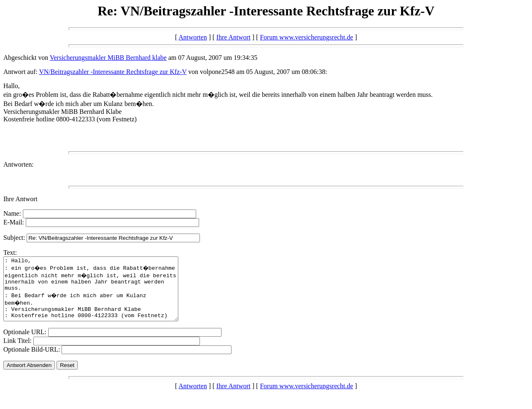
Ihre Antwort (234, 37)
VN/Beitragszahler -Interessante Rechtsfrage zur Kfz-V (113, 72)
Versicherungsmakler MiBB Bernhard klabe (108, 58)
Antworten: (18, 164)
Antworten (192, 37)
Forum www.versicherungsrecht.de (306, 37)
